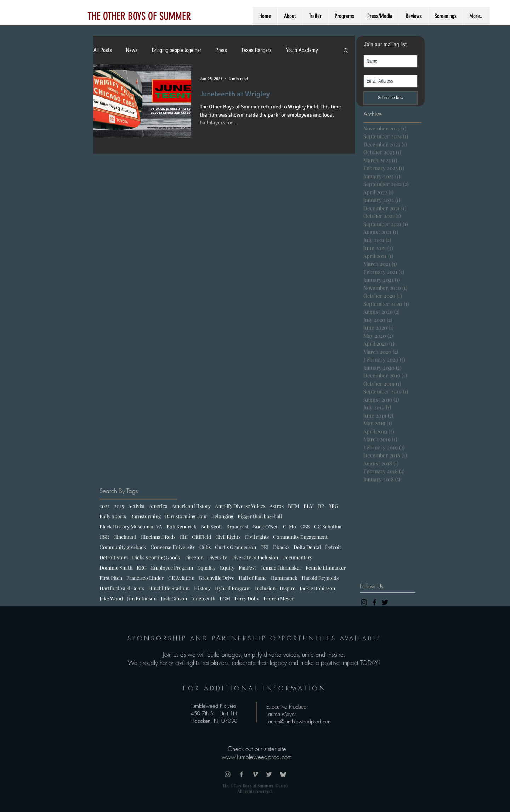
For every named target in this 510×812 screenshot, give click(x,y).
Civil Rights (228, 537)
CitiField (202, 537)
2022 (105, 506)
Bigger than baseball (260, 516)
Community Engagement (300, 537)
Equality (206, 568)
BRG (333, 506)
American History (191, 506)
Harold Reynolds (320, 578)
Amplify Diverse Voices (240, 506)
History (202, 588)
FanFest (247, 568)
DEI (265, 547)
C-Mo (290, 527)
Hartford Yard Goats (122, 588)
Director (194, 557)
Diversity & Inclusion (255, 557)
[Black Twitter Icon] (385, 602)
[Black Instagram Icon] (364, 602)
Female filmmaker (326, 568)
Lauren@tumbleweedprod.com (299, 722)
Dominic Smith (116, 568)
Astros (277, 506)
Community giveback (123, 547)
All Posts (103, 50)
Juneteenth (203, 598)
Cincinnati (125, 537)
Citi (184, 537)
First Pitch (111, 578)
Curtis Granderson (236, 547)
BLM (309, 506)
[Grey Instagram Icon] (228, 774)
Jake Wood (111, 598)
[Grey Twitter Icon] (269, 774)
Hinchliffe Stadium (169, 588)
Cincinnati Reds (158, 537)
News (132, 50)
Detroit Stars (114, 557)
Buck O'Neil (266, 527)
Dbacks (281, 547)
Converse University (173, 547)
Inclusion (265, 588)
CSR (104, 537)
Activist (137, 506)
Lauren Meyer (279, 598)
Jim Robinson (142, 598)
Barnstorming (146, 516)
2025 (119, 506)
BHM (294, 506)
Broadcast (237, 527)
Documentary (297, 557)
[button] (346, 51)
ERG (142, 568)
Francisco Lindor (145, 578)
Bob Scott (211, 527)
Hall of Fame (253, 578)
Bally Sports (113, 516)
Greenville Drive (217, 578)
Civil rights (257, 537)
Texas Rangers (256, 50)
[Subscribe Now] (390, 98)
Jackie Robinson (317, 588)
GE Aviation (181, 578)
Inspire (288, 588)
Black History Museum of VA (131, 527)
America (158, 506)
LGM (225, 598)
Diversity (217, 557)
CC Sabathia (328, 527)
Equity (227, 568)
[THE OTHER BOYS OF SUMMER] (139, 16)
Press (221, 50)
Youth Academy (302, 50)
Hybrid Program (233, 588)
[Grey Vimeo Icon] (255, 774)
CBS (305, 527)
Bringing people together (177, 50)
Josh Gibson (174, 598)
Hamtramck (284, 578)
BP (321, 506)
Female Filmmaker (281, 568)
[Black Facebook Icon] (375, 602)
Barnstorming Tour (186, 516)
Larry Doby (247, 598)
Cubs (205, 547)
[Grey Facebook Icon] (241, 774)
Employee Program (172, 568)
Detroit (333, 547)
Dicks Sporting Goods (156, 557)
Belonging (222, 516)
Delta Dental (307, 547)
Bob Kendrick (182, 527)
